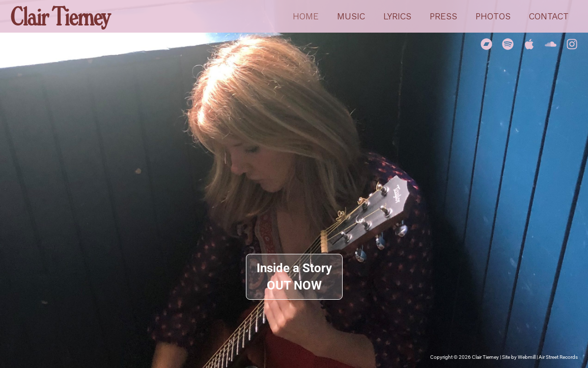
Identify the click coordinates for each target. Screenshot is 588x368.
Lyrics (397, 16)
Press (443, 16)
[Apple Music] (529, 44)
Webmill (527, 357)
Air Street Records (558, 357)
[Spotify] (508, 44)
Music (351, 16)
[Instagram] (572, 44)
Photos (493, 16)
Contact (549, 16)
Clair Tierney (60, 16)
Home (306, 16)
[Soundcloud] (551, 44)
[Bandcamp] (486, 44)
